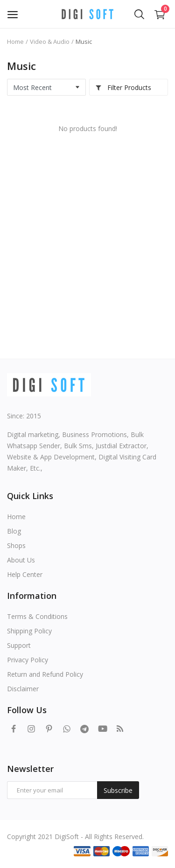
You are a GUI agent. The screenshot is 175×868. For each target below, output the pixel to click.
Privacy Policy (28, 660)
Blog (14, 531)
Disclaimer (23, 689)
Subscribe (118, 790)
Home (15, 42)
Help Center (25, 574)
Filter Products (123, 87)
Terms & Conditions (37, 616)
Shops (16, 545)
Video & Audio (50, 42)
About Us (21, 560)
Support (19, 645)
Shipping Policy (29, 631)
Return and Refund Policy (45, 674)
